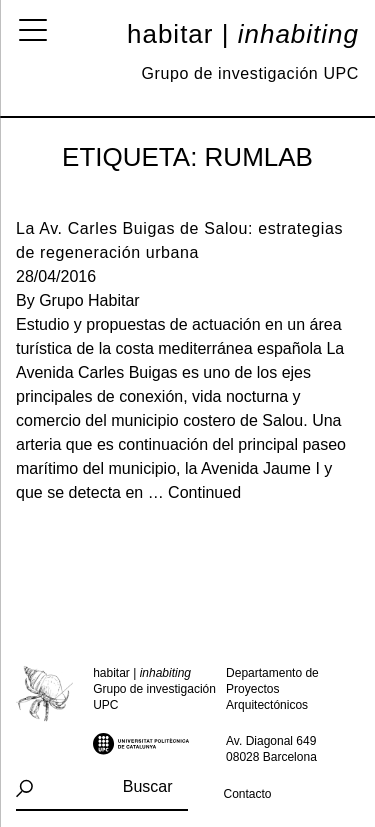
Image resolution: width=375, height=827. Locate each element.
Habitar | (243, 34)
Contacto (248, 794)
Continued (204, 492)
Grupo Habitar (89, 300)
